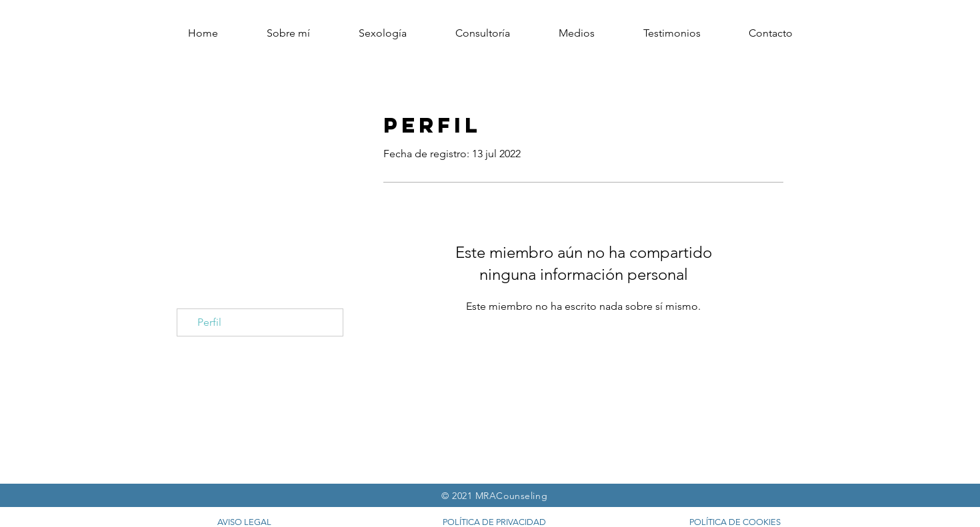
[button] (771, 33)
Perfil (209, 322)
